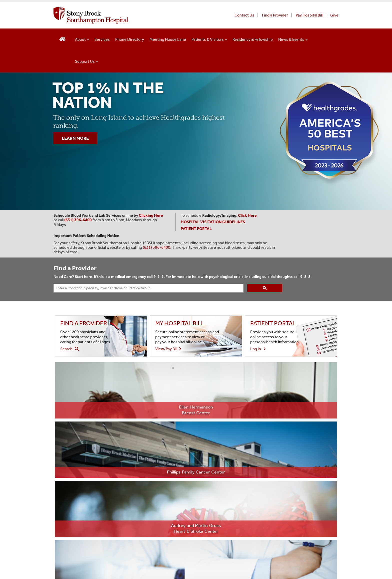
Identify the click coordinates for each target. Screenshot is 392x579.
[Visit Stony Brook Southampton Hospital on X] (269, 524)
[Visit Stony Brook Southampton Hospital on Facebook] (255, 524)
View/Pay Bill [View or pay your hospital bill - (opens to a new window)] (168, 349)
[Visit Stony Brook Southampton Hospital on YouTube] (284, 524)
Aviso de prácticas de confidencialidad (87, 545)
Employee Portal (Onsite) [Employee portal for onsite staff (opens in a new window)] (268, 476)
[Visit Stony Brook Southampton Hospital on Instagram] (299, 524)
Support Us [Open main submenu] (86, 61)
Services (102, 39)
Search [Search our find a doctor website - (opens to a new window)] (69, 349)
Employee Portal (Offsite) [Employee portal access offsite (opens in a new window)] (176, 488)
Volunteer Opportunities (268, 464)
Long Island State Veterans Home (171, 522)
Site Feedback (66, 557)
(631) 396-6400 (156, 247)
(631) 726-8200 (75, 471)
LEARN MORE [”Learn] (75, 138)
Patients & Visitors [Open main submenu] (209, 39)
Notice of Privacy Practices (184, 534)
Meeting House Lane (168, 39)
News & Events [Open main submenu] (293, 39)
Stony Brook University (73, 522)
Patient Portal (258, 488)
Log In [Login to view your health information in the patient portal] (258, 349)
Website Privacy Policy (136, 534)
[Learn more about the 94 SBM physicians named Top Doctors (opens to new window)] (253, 390)
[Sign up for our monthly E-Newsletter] (313, 524)
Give (334, 15)
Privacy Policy (100, 534)
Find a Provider (275, 15)
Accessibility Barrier (211, 545)
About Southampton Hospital (179, 441)
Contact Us (244, 15)
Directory (255, 452)
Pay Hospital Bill (309, 15)
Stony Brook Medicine (117, 522)
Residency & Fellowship (253, 39)
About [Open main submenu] (82, 39)
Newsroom (163, 476)
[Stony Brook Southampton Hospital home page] (135, 15)
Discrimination (138, 545)
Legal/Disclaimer (68, 534)
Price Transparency (171, 452)
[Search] (265, 288)
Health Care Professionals (176, 499)
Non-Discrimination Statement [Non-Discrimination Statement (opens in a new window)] (273, 441)
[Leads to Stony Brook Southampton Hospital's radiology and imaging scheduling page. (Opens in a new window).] (248, 215)
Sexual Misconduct (172, 545)
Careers (161, 464)
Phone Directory (130, 39)
